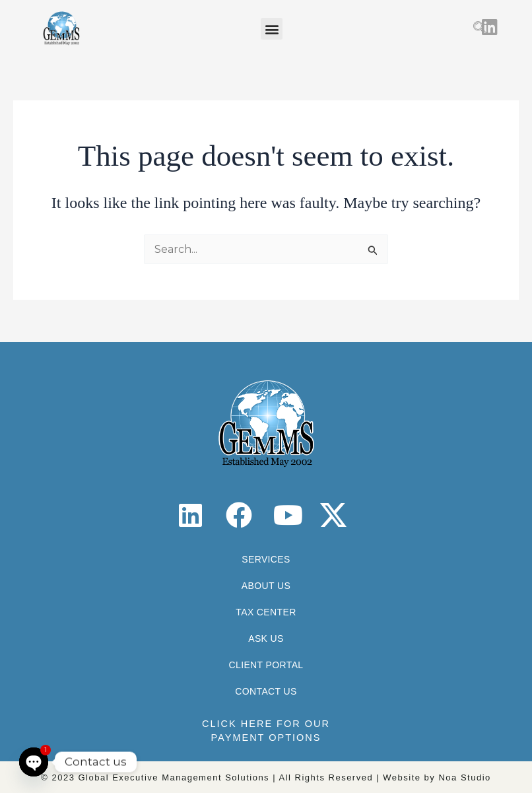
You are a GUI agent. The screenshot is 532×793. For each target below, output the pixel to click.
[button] (272, 29)
